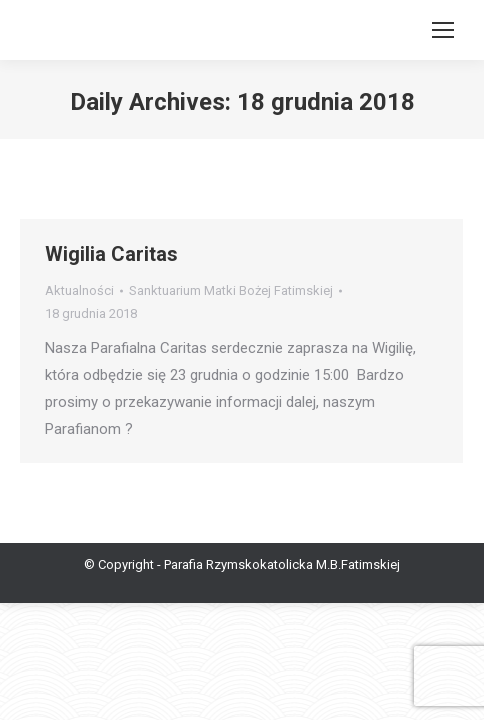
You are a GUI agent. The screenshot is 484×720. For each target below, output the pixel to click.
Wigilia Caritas (111, 254)
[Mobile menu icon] (443, 30)
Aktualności (79, 290)
